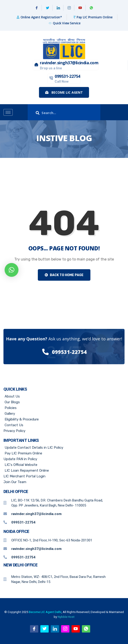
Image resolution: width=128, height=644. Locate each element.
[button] (12, 270)
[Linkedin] (58, 8)
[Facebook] (37, 8)
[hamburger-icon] (8, 112)
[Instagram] (69, 8)
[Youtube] (80, 8)
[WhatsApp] (91, 8)
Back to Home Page (64, 275)
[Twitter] (48, 8)
